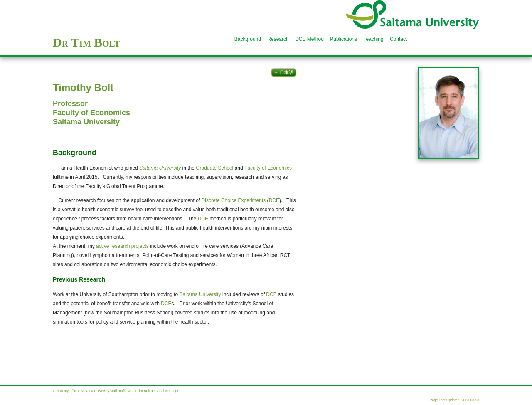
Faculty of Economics (91, 113)
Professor (70, 104)
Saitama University (86, 122)
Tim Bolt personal (151, 391)
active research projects (122, 246)
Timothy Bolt (83, 88)
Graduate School (214, 168)
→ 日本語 (284, 72)
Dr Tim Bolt (86, 42)
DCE (274, 200)
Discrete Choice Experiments (234, 200)
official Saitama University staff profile (99, 391)
